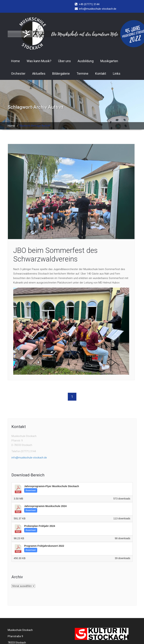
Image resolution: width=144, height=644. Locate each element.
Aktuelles (39, 74)
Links (117, 74)
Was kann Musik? (39, 61)
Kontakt (101, 74)
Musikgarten (109, 61)
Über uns (64, 61)
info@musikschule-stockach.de (29, 458)
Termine (82, 74)
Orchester (18, 74)
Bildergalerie (61, 74)
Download (31, 490)
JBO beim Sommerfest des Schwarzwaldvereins (55, 255)
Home (15, 61)
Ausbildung (86, 61)
